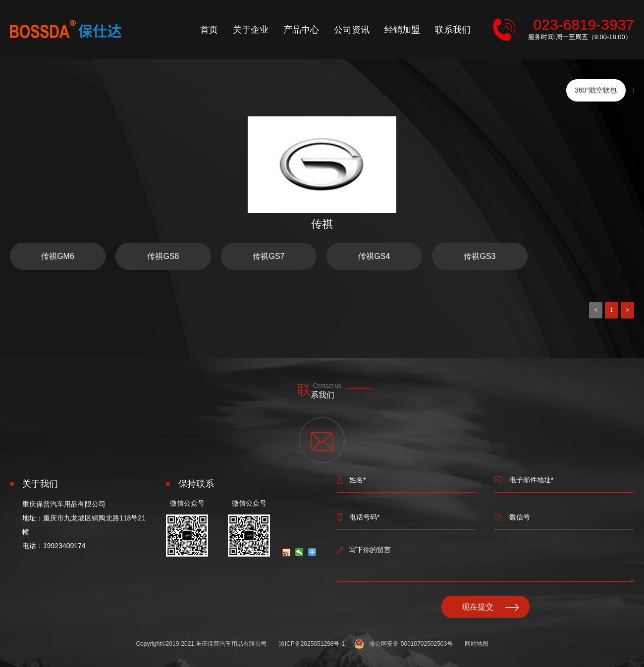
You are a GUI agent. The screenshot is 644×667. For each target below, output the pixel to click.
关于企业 (251, 30)
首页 (209, 30)
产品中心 (301, 30)
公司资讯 (352, 30)
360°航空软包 (596, 90)
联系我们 (453, 30)
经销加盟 (402, 30)
